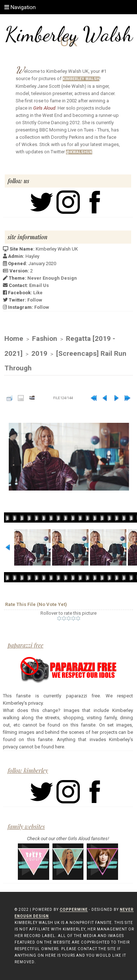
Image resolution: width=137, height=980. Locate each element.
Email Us (39, 285)
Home (14, 339)
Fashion (45, 339)
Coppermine (74, 910)
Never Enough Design (52, 278)
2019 (39, 353)
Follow (35, 300)
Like (38, 293)
